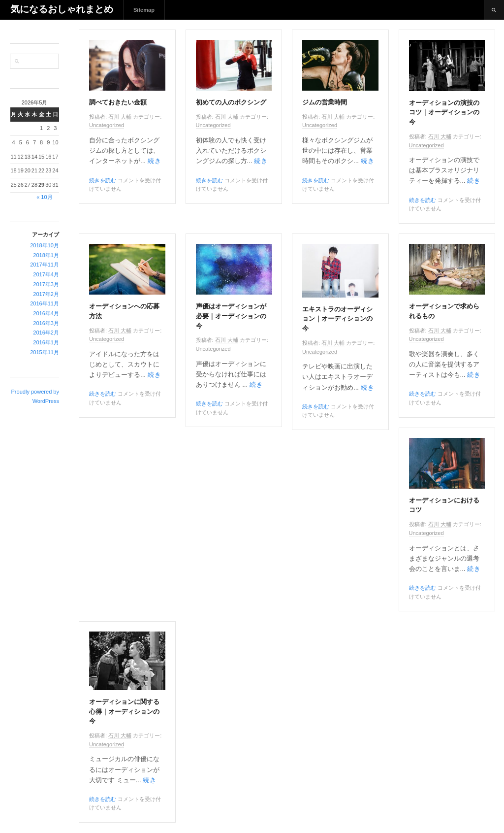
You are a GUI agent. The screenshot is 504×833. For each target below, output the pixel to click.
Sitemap (144, 10)
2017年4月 (46, 274)
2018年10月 (45, 245)
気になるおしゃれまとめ (62, 10)
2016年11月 (45, 303)
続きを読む (103, 180)
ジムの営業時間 (325, 102)
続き (155, 161)
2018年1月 (46, 255)
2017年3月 (46, 284)
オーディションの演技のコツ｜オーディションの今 (444, 113)
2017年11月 (45, 265)
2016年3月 (46, 323)
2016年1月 (46, 342)
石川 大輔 (120, 117)
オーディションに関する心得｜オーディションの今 (124, 712)
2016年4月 (46, 313)
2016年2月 (46, 333)
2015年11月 (45, 352)
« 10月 (44, 197)
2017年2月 (46, 294)
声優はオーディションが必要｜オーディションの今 (231, 316)
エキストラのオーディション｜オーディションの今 (337, 319)
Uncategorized (107, 125)
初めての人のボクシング (231, 102)
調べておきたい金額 (118, 102)
